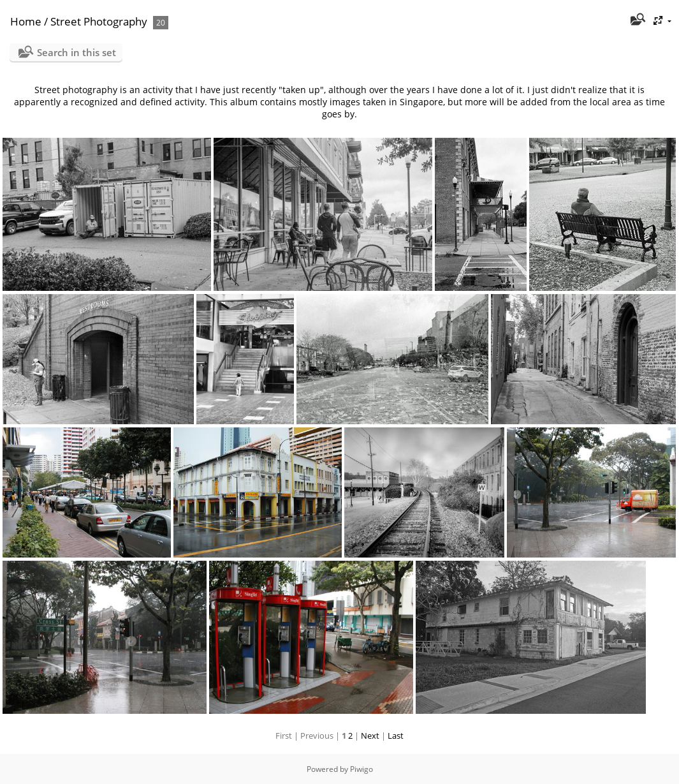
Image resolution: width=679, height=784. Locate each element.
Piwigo (361, 769)
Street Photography (99, 21)
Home (26, 21)
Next (370, 736)
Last (396, 736)
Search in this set (77, 52)
